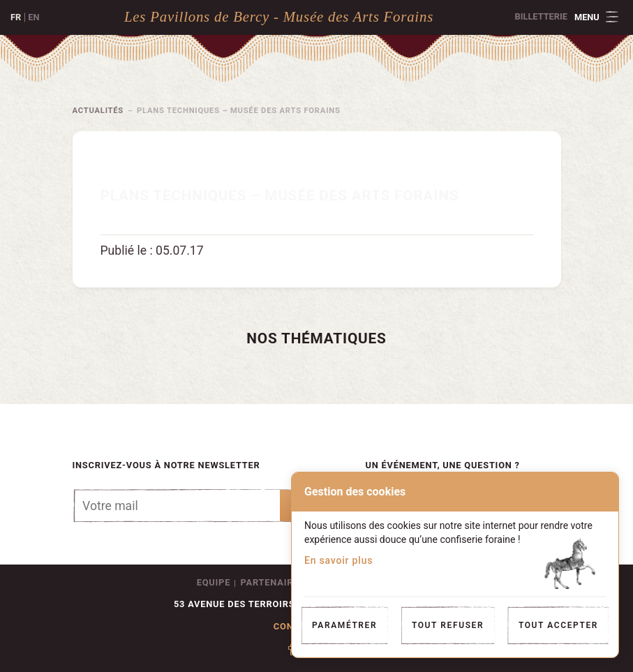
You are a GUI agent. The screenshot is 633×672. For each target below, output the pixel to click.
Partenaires (273, 582)
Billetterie (541, 16)
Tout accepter (558, 625)
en (33, 17)
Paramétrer (344, 625)
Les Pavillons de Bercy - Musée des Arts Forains (279, 16)
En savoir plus (338, 560)
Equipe (214, 582)
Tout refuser (448, 625)
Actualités (98, 111)
